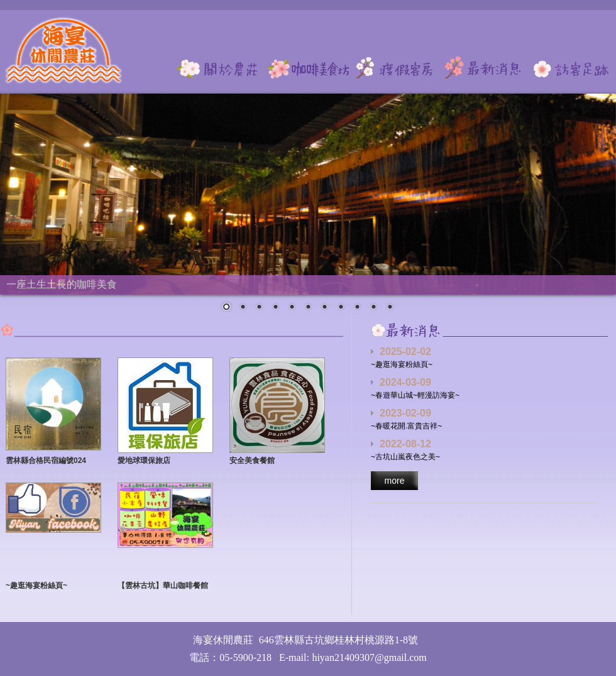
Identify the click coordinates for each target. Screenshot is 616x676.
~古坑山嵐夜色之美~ (405, 457)
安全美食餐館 (252, 461)
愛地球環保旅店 (144, 461)
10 (373, 308)
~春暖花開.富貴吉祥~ (406, 426)
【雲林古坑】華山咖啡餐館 (163, 586)
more (395, 481)
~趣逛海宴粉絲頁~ (36, 586)
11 (390, 308)
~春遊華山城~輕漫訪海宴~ (415, 395)
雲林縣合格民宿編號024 (46, 461)
